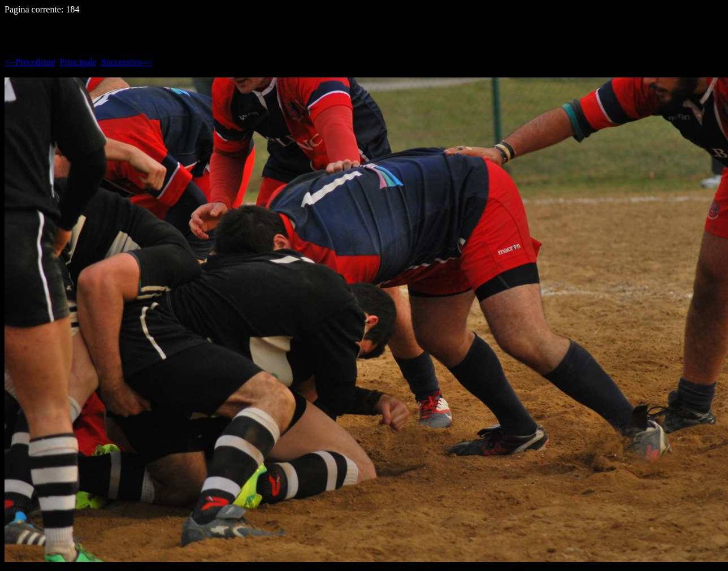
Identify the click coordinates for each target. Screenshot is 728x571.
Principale (78, 62)
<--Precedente (30, 62)
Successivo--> (127, 62)
